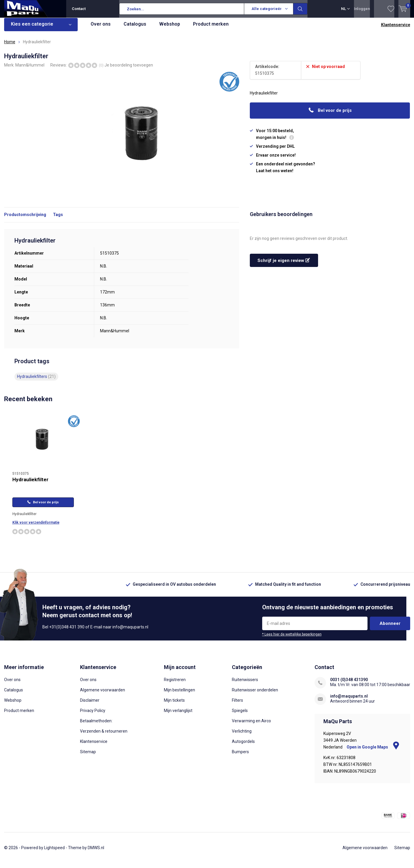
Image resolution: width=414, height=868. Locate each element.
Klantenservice (396, 29)
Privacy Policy (93, 715)
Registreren (175, 684)
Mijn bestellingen (179, 694)
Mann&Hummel (30, 69)
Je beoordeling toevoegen (129, 69)
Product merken (211, 28)
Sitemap (88, 756)
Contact (79, 9)
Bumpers (240, 756)
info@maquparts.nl (349, 701)
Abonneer (390, 628)
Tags (58, 219)
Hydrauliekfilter (30, 484)
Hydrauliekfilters (36, 381)
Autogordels (243, 746)
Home (10, 46)
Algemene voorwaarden (103, 694)
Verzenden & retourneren (104, 736)
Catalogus (135, 28)
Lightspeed (54, 852)
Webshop (170, 28)
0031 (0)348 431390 (349, 684)
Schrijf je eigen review (284, 265)
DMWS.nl (96, 852)
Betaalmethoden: (96, 725)
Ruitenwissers (245, 684)
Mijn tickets (174, 705)
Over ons (101, 28)
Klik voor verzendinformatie (36, 527)
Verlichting (242, 736)
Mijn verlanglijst (178, 715)
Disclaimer (90, 705)
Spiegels (240, 715)
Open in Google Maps (373, 751)
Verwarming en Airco (251, 725)
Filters (237, 705)
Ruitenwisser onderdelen (255, 694)
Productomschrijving (25, 219)
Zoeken (300, 9)
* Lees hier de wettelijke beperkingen (292, 639)
